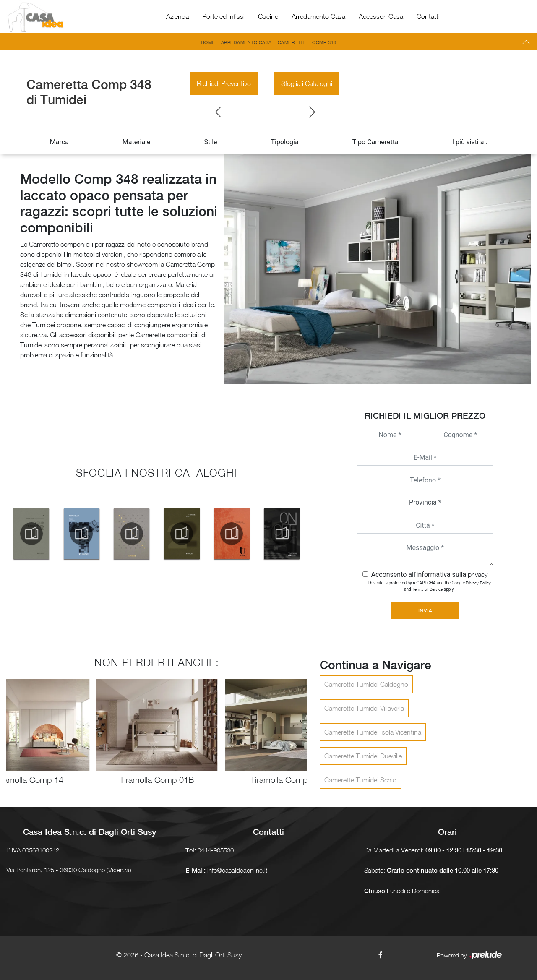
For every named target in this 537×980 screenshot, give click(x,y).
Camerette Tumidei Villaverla (364, 708)
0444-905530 (216, 850)
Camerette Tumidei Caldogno (366, 684)
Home (208, 42)
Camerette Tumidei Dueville (363, 756)
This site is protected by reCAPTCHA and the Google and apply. (429, 586)
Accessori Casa (381, 16)
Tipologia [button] (285, 142)
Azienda (177, 16)
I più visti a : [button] (470, 142)
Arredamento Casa (318, 16)
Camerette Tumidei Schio (360, 780)
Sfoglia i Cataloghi (307, 83)
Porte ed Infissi (223, 16)
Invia (425, 611)
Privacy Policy (478, 583)
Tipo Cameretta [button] (375, 142)
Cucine (268, 16)
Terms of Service (427, 589)
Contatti (428, 16)
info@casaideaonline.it (237, 870)
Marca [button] (59, 142)
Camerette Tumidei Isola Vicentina (373, 732)
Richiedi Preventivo (224, 83)
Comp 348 (324, 42)
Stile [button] (211, 142)
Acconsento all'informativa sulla (429, 575)
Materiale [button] (137, 142)
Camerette (292, 42)
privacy (478, 574)
